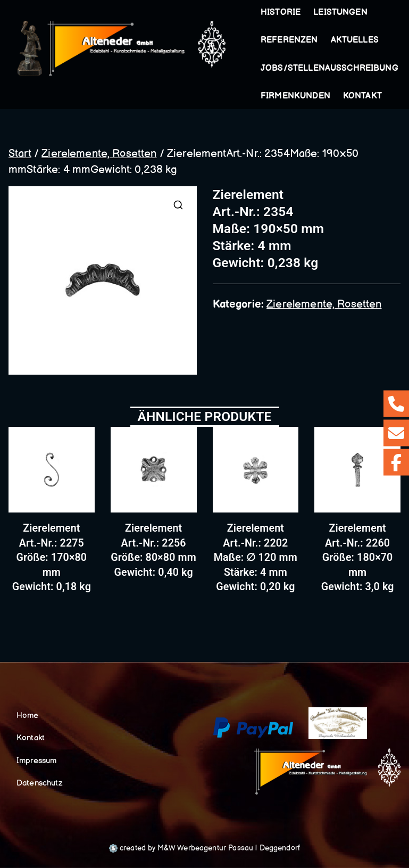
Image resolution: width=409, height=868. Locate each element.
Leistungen (343, 13)
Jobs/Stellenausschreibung (329, 68)
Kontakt (362, 96)
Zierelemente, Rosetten (99, 154)
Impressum (36, 761)
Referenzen (289, 40)
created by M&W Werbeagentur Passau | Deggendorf (204, 848)
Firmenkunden (295, 96)
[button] (370, 13)
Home (28, 716)
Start (20, 154)
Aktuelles (355, 40)
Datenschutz (39, 783)
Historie (281, 13)
